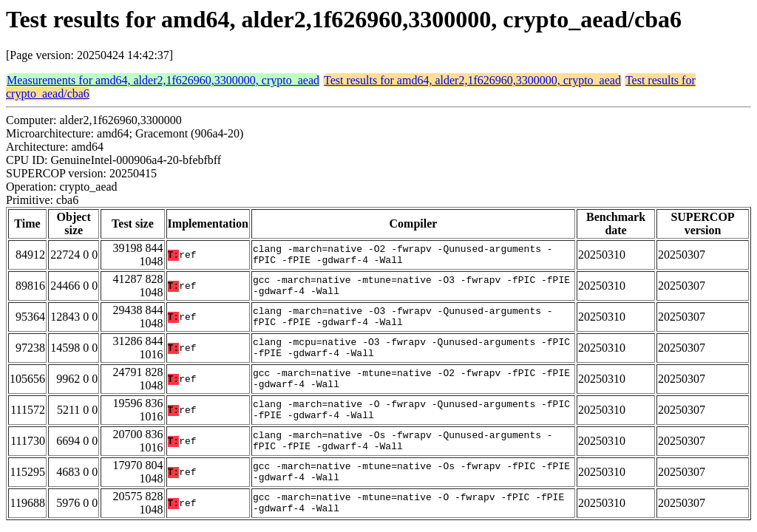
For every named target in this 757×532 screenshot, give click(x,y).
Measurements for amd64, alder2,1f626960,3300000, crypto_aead (163, 80)
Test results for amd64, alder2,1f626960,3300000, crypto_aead (472, 80)
